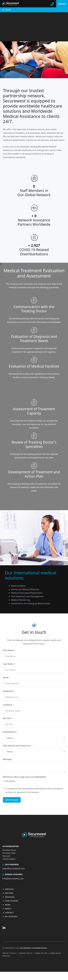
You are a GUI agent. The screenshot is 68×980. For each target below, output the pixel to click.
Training (10, 897)
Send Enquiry (12, 800)
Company (8, 705)
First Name (8, 650)
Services (9, 889)
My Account (11, 916)
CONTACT (62, 4)
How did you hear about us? (17, 746)
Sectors (9, 893)
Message (7, 759)
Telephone (8, 691)
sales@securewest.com (14, 868)
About (8, 909)
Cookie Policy (26, 953)
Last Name (8, 664)
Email (6, 677)
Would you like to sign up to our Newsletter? (25, 777)
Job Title (7, 718)
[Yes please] (4, 781)
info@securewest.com (13, 878)
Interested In (9, 732)
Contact (9, 913)
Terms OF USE (41, 953)
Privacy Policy (10, 953)
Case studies (12, 901)
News (8, 905)
